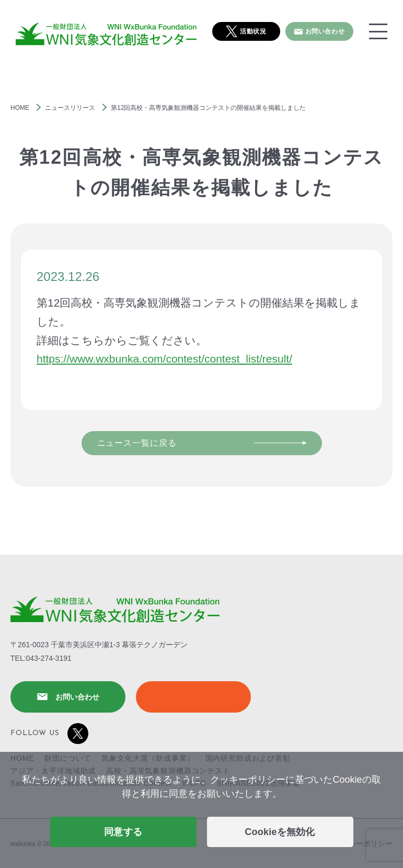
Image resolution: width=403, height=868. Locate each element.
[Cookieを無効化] (390, 810)
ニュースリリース (70, 108)
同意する (123, 832)
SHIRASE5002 (193, 697)
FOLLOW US (49, 734)
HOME (20, 108)
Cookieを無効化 (280, 832)
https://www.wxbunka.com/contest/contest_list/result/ (164, 359)
